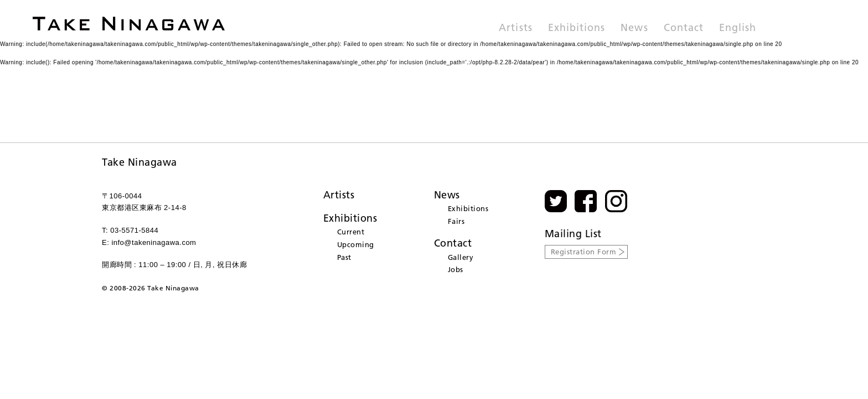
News (634, 28)
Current (351, 232)
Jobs (456, 269)
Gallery (461, 257)
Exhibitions (577, 28)
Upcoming (356, 244)
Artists (515, 28)
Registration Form (584, 252)
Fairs (456, 221)
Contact (684, 28)
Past (344, 257)
